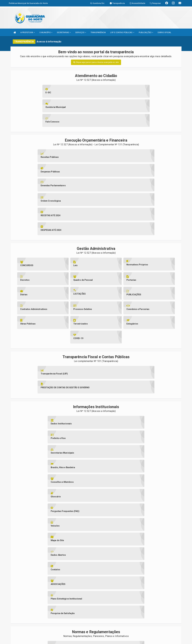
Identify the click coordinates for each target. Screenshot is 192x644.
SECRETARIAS (64, 32)
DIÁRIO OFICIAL (164, 32)
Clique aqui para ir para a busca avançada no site (96, 62)
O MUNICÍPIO (46, 32)
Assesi (85, 637)
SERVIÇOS (81, 32)
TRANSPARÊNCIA (98, 32)
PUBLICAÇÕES (146, 32)
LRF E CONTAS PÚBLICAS (122, 32)
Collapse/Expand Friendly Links (7, 642)
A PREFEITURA (28, 32)
